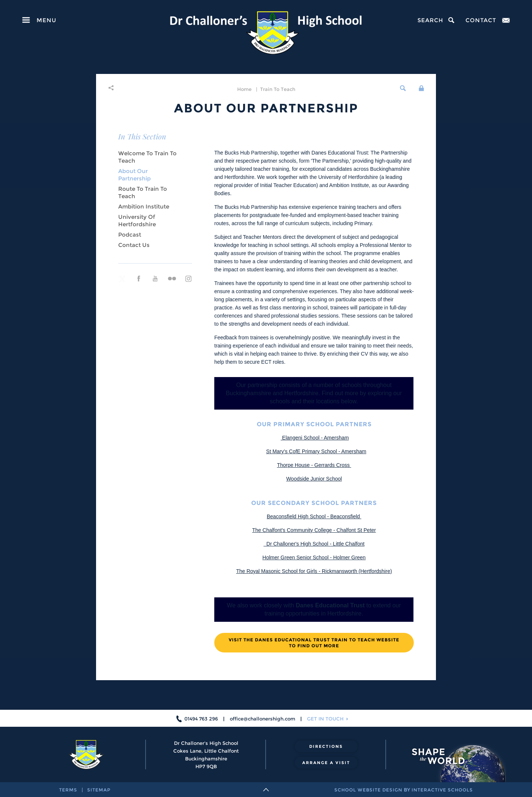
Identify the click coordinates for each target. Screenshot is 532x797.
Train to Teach (278, 89)
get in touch (325, 719)
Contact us (134, 245)
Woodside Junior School (314, 479)
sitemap (99, 790)
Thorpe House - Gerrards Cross (314, 465)
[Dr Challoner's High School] (266, 33)
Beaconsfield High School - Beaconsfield (314, 516)
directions (326, 746)
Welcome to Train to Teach (147, 157)
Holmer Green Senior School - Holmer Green (314, 557)
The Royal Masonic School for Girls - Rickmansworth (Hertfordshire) (314, 571)
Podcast (130, 235)
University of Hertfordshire (137, 221)
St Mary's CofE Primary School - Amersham (316, 451)
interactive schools (442, 790)
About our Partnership (134, 175)
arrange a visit (326, 763)
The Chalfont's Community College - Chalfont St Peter (314, 530)
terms (68, 790)
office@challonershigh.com (262, 719)
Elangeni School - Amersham (315, 438)
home (244, 89)
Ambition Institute (144, 206)
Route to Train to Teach (143, 192)
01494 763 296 (201, 719)
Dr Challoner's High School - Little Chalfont (314, 544)
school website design (368, 790)
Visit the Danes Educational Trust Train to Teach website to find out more (314, 643)
